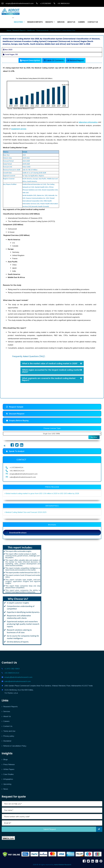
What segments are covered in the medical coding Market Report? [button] (52, 379)
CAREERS (81, 22)
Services (7, 711)
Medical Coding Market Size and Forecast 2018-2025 (26, 512)
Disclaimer (7, 741)
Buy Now (94, 437)
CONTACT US (93, 22)
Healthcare (31, 30)
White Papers (9, 769)
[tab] (52, 363)
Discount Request (15, 414)
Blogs (6, 759)
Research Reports (19, 30)
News (6, 789)
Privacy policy (9, 736)
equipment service (19, 129)
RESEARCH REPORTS (35, 22)
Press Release (9, 764)
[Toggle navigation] (13, 18)
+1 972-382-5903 (12, 669)
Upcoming (7, 784)
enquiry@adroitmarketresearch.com (18, 677)
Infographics (8, 779)
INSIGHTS (49, 22)
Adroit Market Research (63, 865)
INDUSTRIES (18, 22)
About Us (7, 716)
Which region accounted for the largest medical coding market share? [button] (52, 371)
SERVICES (61, 22)
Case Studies (8, 774)
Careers (6, 721)
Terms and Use (9, 731)
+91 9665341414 (12, 673)
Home (9, 30)
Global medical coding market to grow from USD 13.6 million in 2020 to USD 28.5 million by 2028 (42, 493)
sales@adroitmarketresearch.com (18, 681)
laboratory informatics (88, 122)
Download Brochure (16, 533)
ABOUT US (71, 22)
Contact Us (8, 726)
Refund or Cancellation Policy (15, 746)
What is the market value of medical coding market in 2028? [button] (52, 363)
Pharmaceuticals (42, 30)
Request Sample (15, 407)
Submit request (73, 829)
